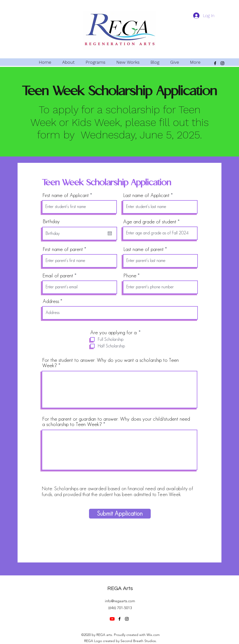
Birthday (51, 221)
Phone (130, 275)
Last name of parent (144, 249)
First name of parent (63, 249)
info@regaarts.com (120, 601)
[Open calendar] (110, 233)
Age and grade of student (150, 221)
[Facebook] (215, 63)
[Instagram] (222, 63)
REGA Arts (120, 588)
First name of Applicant (66, 195)
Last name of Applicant (146, 195)
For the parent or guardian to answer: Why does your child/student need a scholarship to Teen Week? (116, 421)
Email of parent (58, 275)
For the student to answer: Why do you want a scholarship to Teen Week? (110, 363)
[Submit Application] (120, 514)
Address (51, 301)
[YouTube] (112, 619)
